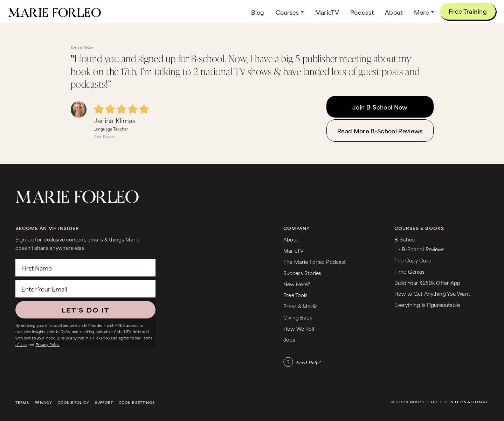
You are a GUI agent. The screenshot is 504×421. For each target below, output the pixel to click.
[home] (55, 11)
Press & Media (301, 306)
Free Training (468, 11)
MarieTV (294, 250)
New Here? (297, 284)
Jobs (289, 339)
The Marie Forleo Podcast (315, 262)
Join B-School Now (380, 107)
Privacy (43, 403)
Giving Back (298, 317)
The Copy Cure (413, 260)
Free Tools (295, 295)
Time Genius (410, 271)
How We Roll (299, 328)
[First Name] (85, 268)
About (291, 239)
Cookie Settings (137, 403)
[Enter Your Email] (85, 289)
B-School (405, 239)
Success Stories (302, 273)
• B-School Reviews (422, 249)
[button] (290, 12)
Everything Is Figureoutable (427, 305)
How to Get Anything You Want (432, 293)
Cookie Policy (74, 403)
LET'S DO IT (85, 310)
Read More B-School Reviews (380, 131)
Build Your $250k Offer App (427, 283)
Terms (22, 403)
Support (104, 403)
